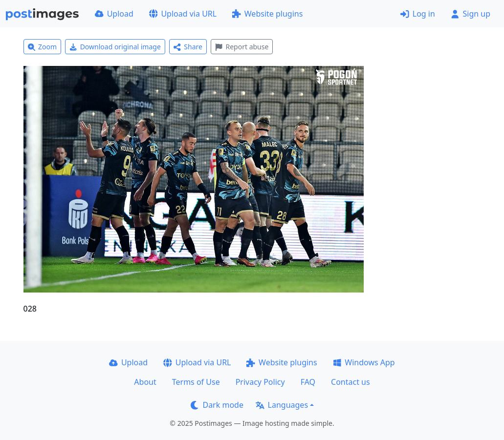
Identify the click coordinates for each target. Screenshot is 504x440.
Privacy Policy (260, 382)
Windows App (364, 362)
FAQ (308, 382)
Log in (418, 14)
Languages (282, 405)
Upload (114, 14)
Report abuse (242, 47)
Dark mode (217, 405)
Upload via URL (183, 14)
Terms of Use (196, 382)
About (145, 382)
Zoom (43, 47)
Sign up (471, 14)
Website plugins (267, 14)
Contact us (351, 382)
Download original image (115, 47)
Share (188, 47)
